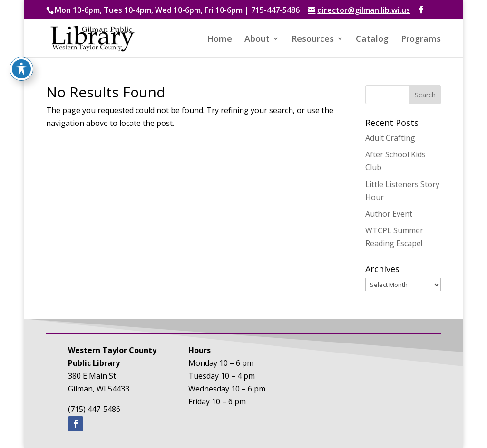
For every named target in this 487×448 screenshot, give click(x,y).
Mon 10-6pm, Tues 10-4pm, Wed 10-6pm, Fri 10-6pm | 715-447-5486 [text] (177, 10)
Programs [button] (421, 40)
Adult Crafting (390, 138)
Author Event (389, 214)
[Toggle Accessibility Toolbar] (21, 19)
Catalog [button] (372, 40)
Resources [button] (313, 40)
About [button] (257, 40)
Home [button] (219, 40)
